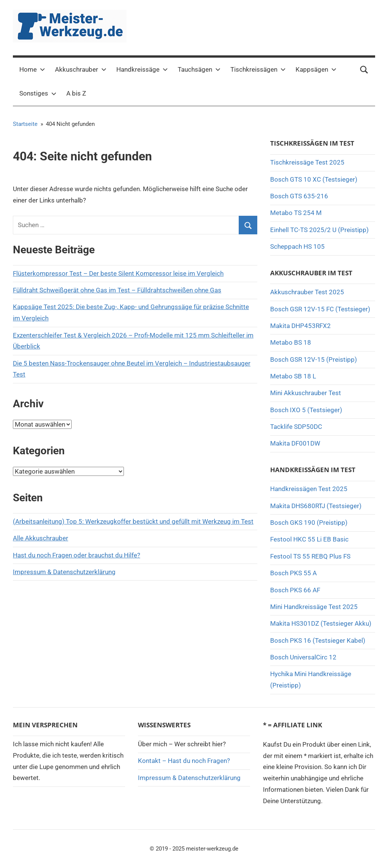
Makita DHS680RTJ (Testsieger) (316, 506)
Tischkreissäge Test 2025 (307, 162)
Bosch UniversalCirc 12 (303, 657)
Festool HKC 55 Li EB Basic (309, 539)
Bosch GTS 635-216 (299, 196)
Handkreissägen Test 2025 (309, 489)
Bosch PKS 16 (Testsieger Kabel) (318, 640)
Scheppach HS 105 (297, 246)
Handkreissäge (142, 69)
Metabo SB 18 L (293, 376)
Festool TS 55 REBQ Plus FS (310, 556)
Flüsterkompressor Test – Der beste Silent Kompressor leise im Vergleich (118, 273)
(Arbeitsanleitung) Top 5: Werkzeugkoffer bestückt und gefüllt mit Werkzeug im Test (133, 521)
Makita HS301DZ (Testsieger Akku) (321, 623)
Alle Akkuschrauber (41, 538)
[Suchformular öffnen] (364, 70)
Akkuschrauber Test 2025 (307, 292)
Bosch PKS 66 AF (295, 590)
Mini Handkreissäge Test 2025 (314, 607)
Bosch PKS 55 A (293, 573)
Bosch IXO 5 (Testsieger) (306, 410)
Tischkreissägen (258, 69)
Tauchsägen (199, 69)
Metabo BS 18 (291, 342)
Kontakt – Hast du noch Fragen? (184, 761)
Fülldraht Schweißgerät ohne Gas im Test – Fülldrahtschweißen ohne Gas (117, 290)
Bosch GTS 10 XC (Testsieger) (314, 179)
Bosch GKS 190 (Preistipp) (309, 523)
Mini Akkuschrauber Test (306, 393)
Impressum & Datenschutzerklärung (64, 572)
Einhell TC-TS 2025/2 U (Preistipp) (319, 230)
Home (32, 69)
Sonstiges (38, 93)
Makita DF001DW (295, 443)
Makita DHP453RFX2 (300, 326)
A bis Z (76, 93)
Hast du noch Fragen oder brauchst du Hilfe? (77, 555)
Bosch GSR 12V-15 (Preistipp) (314, 359)
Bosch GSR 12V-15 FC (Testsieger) (320, 309)
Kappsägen (316, 69)
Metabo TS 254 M (296, 213)
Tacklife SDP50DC (296, 427)
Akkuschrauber (81, 69)
